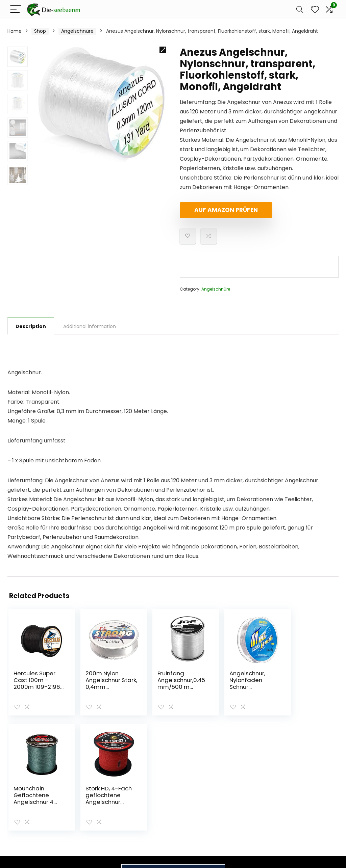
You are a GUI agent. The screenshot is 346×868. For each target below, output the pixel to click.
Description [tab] (31, 326)
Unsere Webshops (256, 803)
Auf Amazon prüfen (219, 210)
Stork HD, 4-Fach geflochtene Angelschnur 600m (309, 687)
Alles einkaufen (253, 784)
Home (15, 31)
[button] (163, 50)
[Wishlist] (315, 10)
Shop (40, 31)
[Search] (300, 10)
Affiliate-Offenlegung (304, 803)
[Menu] (16, 10)
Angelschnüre (77, 31)
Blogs (241, 794)
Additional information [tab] (90, 326)
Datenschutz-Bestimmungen (307, 778)
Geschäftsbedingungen (317, 790)
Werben (244, 813)
